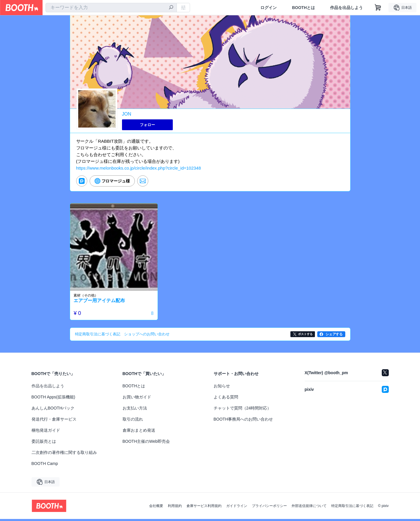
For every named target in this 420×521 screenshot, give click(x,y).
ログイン (269, 8)
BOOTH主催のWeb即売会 (146, 443)
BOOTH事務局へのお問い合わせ (243, 421)
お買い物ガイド (137, 399)
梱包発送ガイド (46, 432)
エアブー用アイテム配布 (101, 303)
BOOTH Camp (45, 466)
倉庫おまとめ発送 (139, 432)
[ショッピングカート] (378, 8)
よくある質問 (226, 399)
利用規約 (175, 508)
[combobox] (111, 8)
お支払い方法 (135, 410)
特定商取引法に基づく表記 (352, 508)
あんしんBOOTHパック (53, 410)
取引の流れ (133, 421)
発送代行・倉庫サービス (54, 421)
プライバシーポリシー (269, 508)
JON (127, 114)
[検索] (171, 8)
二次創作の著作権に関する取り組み (64, 454)
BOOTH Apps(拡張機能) (53, 399)
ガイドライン (237, 508)
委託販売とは (44, 443)
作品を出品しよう (346, 8)
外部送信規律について (309, 508)
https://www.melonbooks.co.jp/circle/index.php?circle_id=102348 (139, 169)
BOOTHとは (303, 8)
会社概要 (156, 508)
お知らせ (222, 388)
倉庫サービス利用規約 (204, 508)
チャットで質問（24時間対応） (243, 410)
